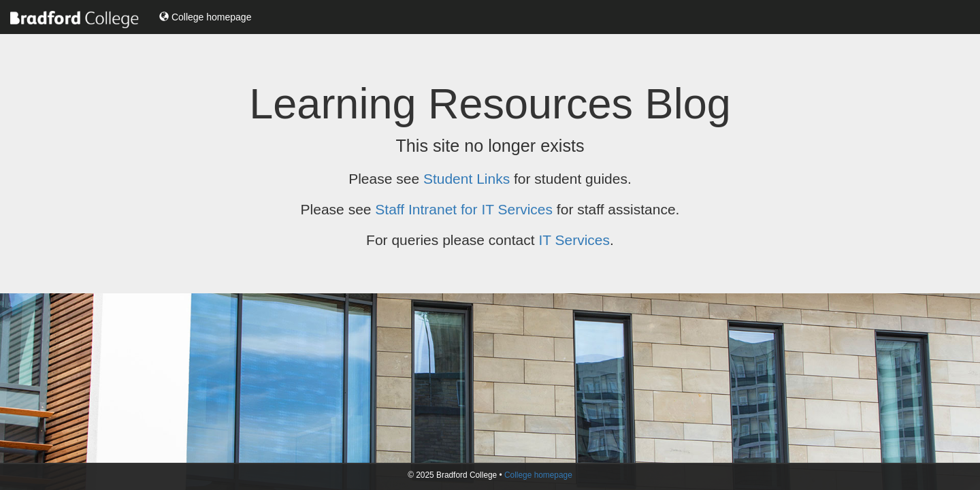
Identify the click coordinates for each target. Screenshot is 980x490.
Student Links (467, 179)
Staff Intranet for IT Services (464, 209)
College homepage (205, 17)
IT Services (574, 240)
